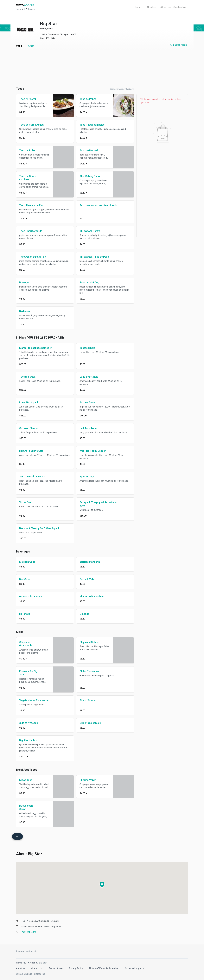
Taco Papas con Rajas (92, 125)
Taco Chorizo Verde (31, 231)
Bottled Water (87, 579)
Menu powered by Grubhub (122, 89)
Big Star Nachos (28, 740)
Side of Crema (88, 700)
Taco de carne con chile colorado (99, 205)
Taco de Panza (88, 99)
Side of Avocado (29, 723)
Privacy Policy (76, 967)
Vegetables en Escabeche (34, 700)
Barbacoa (25, 311)
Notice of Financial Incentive (104, 967)
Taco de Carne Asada (31, 125)
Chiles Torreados (89, 671)
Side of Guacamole (90, 723)
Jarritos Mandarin (90, 562)
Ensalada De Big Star (28, 673)
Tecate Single (87, 348)
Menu (19, 46)
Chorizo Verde (88, 780)
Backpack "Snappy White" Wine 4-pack (98, 504)
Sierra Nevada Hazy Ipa (32, 477)
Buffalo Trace (87, 402)
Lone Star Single (89, 377)
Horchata (25, 614)
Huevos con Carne (26, 807)
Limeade (84, 614)
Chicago (33, 962)
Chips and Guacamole (26, 644)
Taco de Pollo (27, 150)
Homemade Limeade (31, 596)
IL (25, 962)
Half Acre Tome (88, 428)
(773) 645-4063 (48, 38)
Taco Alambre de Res (31, 205)
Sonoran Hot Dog (89, 282)
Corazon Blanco (28, 428)
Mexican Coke (27, 562)
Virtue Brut (25, 502)
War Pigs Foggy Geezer (93, 451)
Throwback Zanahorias (32, 257)
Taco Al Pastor (28, 99)
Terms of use (56, 967)
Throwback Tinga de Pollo (94, 257)
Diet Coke (25, 579)
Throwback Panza (90, 231)
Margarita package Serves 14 (36, 348)
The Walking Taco (90, 176)
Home (19, 962)
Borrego (24, 282)
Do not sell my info (134, 967)
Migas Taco (26, 780)
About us (21, 967)
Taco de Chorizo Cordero (29, 178)
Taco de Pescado (89, 150)
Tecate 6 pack (27, 377)
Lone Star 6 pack (29, 402)
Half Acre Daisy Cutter (32, 451)
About (31, 46)
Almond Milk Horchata (92, 596)
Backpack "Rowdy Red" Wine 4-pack (39, 528)
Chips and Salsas (89, 642)
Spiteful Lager (87, 477)
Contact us (37, 967)
